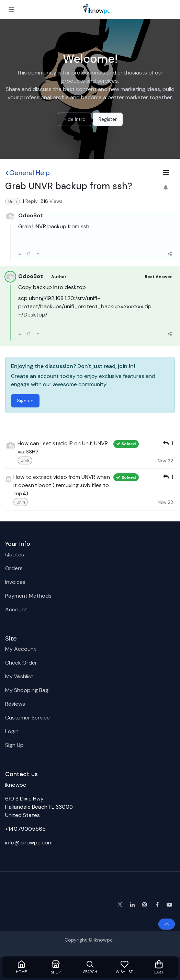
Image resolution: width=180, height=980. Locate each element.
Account (16, 609)
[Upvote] (20, 254)
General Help (28, 173)
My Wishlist (19, 676)
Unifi (13, 201)
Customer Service (27, 718)
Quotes (15, 555)
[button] (167, 924)
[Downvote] (38, 254)
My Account (21, 649)
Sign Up (14, 745)
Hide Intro (75, 119)
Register (108, 119)
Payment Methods (28, 596)
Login (12, 731)
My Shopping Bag (27, 690)
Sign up (25, 401)
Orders (14, 568)
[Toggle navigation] (12, 9)
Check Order (21, 663)
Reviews (15, 704)
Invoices (15, 582)
